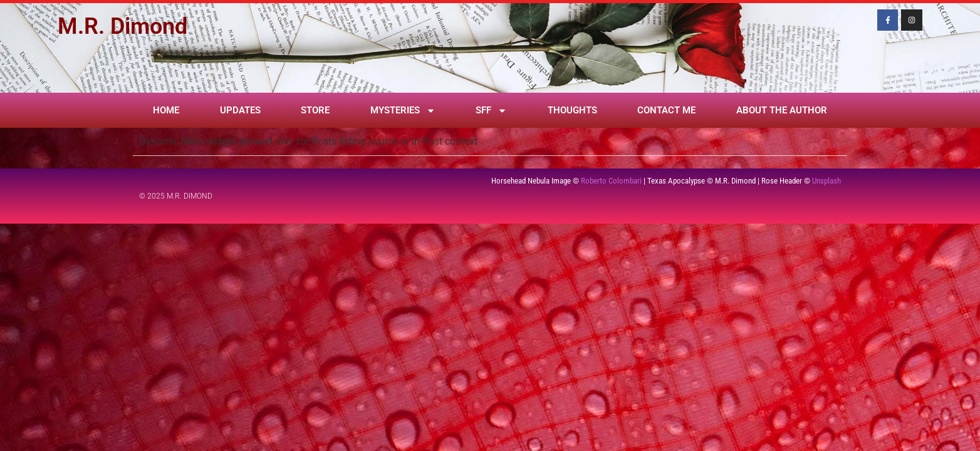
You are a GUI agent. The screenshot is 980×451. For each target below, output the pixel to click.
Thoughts (572, 110)
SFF (491, 111)
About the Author (782, 110)
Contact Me (666, 110)
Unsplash (826, 181)
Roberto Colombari (611, 181)
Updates (240, 110)
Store (315, 110)
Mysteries (403, 111)
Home (166, 110)
